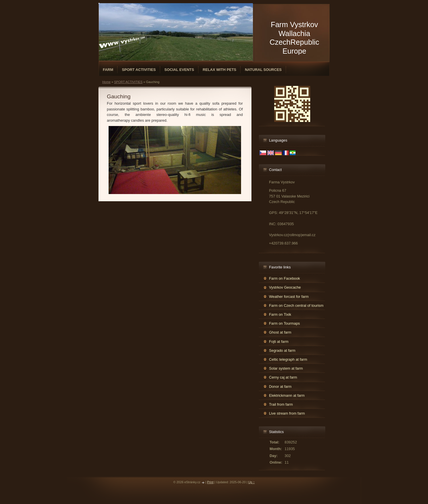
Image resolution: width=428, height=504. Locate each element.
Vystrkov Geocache (285, 287)
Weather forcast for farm (289, 297)
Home (106, 82)
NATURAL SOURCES (263, 70)
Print (210, 482)
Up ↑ (251, 482)
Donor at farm (280, 387)
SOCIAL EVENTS (179, 70)
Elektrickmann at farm (287, 395)
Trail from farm (281, 404)
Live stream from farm (287, 413)
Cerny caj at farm (283, 377)
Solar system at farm (286, 368)
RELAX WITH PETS (220, 70)
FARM (108, 70)
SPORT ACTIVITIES (139, 70)
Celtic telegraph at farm (288, 359)
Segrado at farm (282, 350)
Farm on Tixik (280, 314)
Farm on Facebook (284, 278)
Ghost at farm (280, 332)
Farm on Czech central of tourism (296, 305)
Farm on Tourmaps (284, 323)
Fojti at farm (279, 342)
